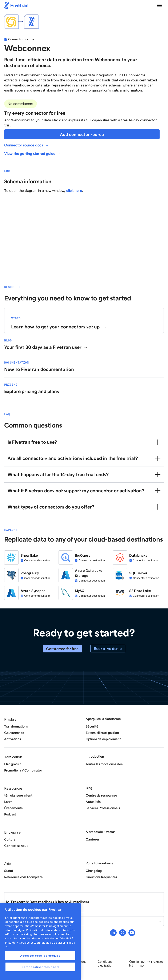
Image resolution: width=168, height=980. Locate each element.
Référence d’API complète (23, 877)
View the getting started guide (30, 153)
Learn (8, 802)
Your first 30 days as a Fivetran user (43, 347)
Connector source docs (24, 145)
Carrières (93, 839)
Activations (13, 739)
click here (74, 191)
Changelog (94, 871)
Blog (89, 788)
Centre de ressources (101, 795)
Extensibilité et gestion (102, 733)
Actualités (93, 802)
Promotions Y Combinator (23, 770)
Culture (10, 839)
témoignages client (18, 795)
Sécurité (92, 726)
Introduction (95, 756)
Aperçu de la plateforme (103, 719)
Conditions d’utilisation (105, 963)
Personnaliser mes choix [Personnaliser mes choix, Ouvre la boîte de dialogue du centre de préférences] (40, 967)
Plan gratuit (13, 764)
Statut (9, 871)
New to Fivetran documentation (39, 369)
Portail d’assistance (100, 863)
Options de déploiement (103, 739)
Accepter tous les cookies (40, 956)
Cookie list (134, 963)
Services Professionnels (103, 808)
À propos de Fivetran (101, 832)
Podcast (10, 814)
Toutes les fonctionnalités (104, 764)
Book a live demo (108, 648)
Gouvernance (14, 733)
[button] (159, 5)
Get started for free (62, 649)
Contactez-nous (16, 846)
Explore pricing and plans (32, 391)
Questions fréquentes (101, 877)
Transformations (16, 726)
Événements (13, 808)
